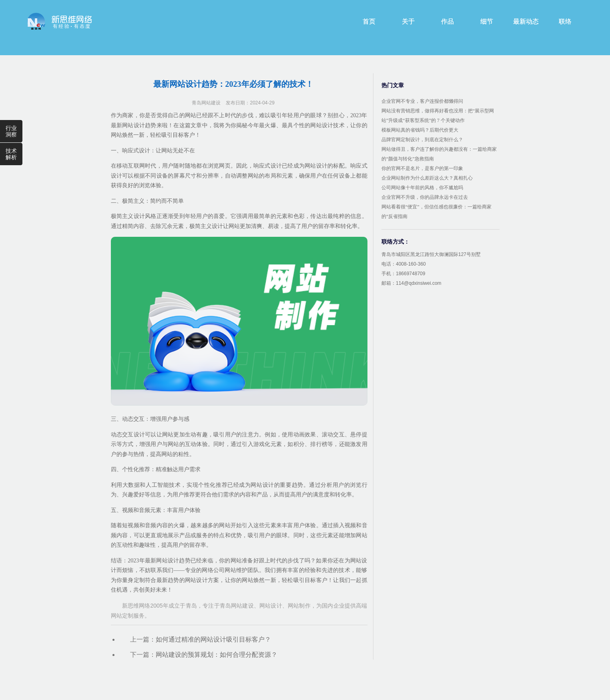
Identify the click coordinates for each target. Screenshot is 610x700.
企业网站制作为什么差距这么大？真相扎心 (427, 178)
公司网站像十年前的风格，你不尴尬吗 (422, 188)
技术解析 (11, 154)
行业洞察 (11, 131)
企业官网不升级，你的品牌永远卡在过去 (425, 197)
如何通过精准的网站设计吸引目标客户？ (213, 639)
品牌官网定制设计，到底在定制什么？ (422, 140)
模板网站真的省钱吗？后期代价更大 (420, 130)
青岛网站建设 (206, 103)
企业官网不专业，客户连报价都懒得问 (422, 101)
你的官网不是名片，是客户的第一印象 (422, 168)
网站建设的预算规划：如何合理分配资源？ (217, 655)
